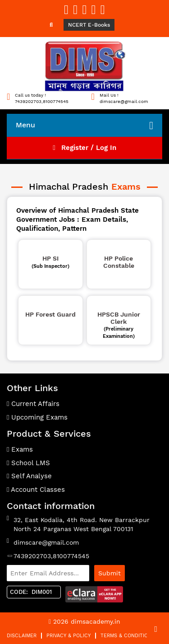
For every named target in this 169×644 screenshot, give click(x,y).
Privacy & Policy (69, 636)
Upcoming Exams (37, 417)
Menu (84, 126)
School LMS (28, 463)
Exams (20, 449)
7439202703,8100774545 (51, 556)
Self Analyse (29, 476)
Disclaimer (22, 636)
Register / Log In (84, 148)
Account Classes (36, 490)
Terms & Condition (126, 636)
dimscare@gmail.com (46, 542)
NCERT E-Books (89, 25)
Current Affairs (33, 404)
